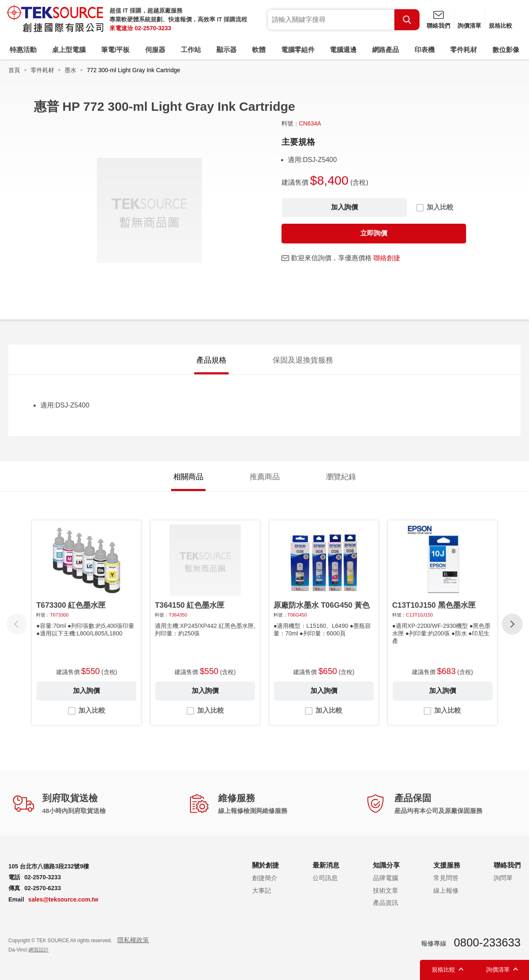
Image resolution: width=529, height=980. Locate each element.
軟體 (259, 50)
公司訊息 (325, 878)
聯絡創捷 (387, 258)
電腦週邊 (343, 50)
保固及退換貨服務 (303, 360)
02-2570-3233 (153, 28)
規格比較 (500, 26)
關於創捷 (266, 865)
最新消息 (326, 865)
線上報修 (446, 890)
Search (407, 20)
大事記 (262, 890)
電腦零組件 (298, 50)
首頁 (14, 70)
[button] (512, 624)
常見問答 (446, 878)
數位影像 (506, 50)
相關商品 (188, 477)
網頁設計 (39, 950)
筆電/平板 (115, 50)
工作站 (191, 50)
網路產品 (386, 50)
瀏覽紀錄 (341, 477)
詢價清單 (469, 26)
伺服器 (155, 50)
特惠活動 (23, 50)
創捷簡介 (265, 878)
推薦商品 (265, 477)
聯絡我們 (438, 26)
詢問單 (503, 878)
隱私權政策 (133, 940)
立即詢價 (374, 233)
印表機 (425, 50)
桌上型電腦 (69, 50)
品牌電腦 (386, 878)
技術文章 (386, 890)
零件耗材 (464, 50)
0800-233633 (487, 943)
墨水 (70, 70)
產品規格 (211, 360)
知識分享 (386, 865)
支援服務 (447, 865)
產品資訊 (386, 903)
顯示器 (227, 50)
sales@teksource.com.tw (63, 899)
